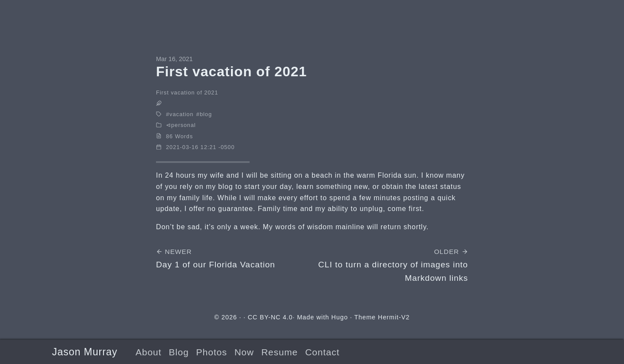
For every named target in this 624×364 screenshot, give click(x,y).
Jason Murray (85, 352)
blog (206, 114)
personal (184, 125)
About (149, 352)
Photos (212, 352)
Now (244, 352)
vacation (181, 114)
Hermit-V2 (394, 317)
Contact (322, 352)
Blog (179, 352)
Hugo (340, 317)
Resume (279, 352)
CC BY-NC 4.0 (270, 317)
